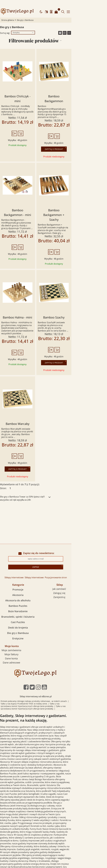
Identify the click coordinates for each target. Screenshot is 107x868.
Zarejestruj (88, 562)
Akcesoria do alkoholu (20, 565)
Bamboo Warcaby (26, 391)
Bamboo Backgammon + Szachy (78, 193)
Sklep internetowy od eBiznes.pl (54, 661)
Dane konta (19, 623)
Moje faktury (19, 619)
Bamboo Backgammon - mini (26, 193)
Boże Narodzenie (20, 576)
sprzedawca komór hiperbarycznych (62, 668)
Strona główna (9, 13)
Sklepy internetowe (32, 542)
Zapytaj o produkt (78, 132)
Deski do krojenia (20, 592)
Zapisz (53, 532)
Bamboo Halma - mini (26, 288)
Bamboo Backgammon (78, 89)
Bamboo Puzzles (20, 570)
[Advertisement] (53, 489)
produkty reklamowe (43, 666)
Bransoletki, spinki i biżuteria (20, 581)
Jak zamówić (88, 553)
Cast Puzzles (20, 587)
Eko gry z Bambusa (20, 597)
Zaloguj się (88, 557)
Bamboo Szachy (78, 288)
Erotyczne (20, 603)
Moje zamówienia (19, 615)
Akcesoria (20, 559)
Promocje (20, 554)
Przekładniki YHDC (11, 668)
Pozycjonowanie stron (74, 542)
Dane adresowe (19, 627)
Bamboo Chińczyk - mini (26, 89)
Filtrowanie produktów (50, 33)
